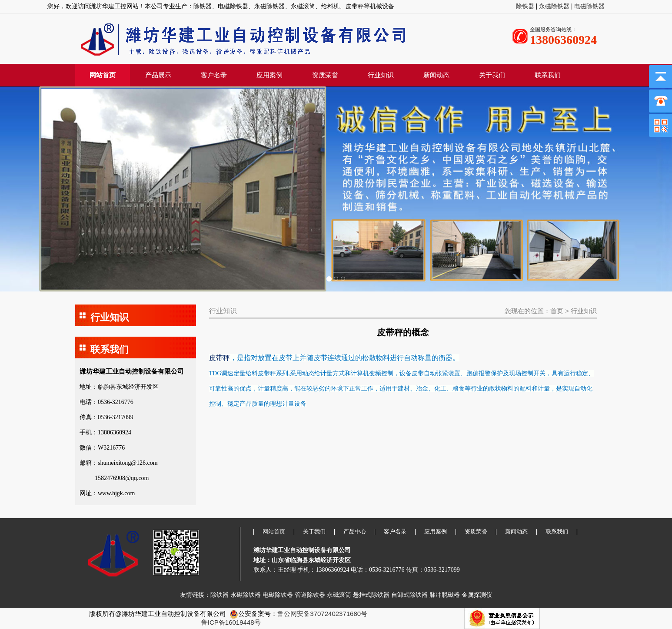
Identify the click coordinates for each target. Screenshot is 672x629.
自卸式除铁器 (409, 595)
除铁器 (526, 6)
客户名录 (214, 75)
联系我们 (548, 75)
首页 (557, 311)
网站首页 (103, 75)
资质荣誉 (325, 75)
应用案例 (269, 75)
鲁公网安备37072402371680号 (322, 614)
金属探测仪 (477, 595)
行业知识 (381, 75)
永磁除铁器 (553, 6)
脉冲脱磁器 (445, 595)
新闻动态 (436, 75)
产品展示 (158, 75)
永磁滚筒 (339, 595)
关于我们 (492, 75)
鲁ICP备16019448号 (231, 622)
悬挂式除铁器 (371, 595)
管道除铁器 (310, 595)
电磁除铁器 (589, 6)
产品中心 (355, 531)
